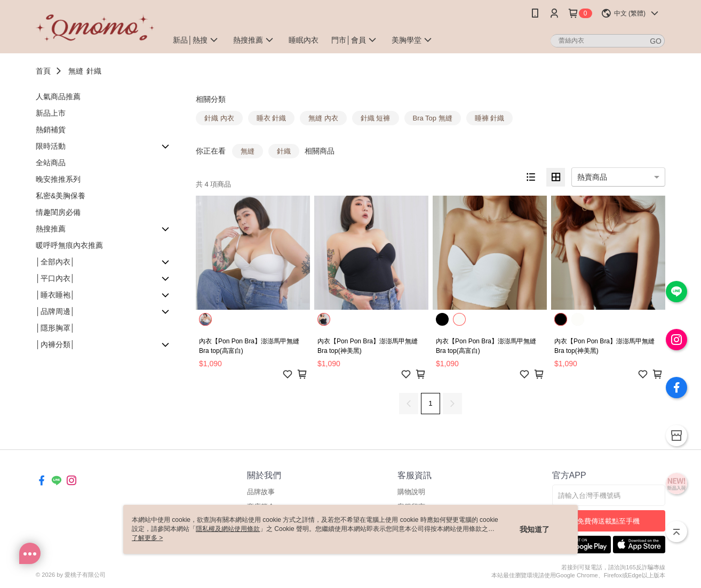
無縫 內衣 (323, 118)
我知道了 (535, 529)
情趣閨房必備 (58, 212)
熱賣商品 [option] (592, 177)
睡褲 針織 (490, 118)
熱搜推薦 (51, 229)
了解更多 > (147, 538)
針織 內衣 (219, 118)
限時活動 (51, 146)
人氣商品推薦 (58, 96)
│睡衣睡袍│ (55, 295)
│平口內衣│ (55, 278)
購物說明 (411, 492)
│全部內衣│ (55, 262)
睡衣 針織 (272, 118)
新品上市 (51, 113)
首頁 (43, 71)
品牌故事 (261, 492)
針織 (94, 71)
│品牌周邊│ (55, 311)
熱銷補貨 (51, 130)
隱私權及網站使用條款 (228, 529)
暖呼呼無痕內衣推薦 (69, 245)
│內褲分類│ (55, 344)
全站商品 (51, 163)
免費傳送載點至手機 (608, 521)
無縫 (76, 71)
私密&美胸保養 (61, 196)
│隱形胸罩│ (55, 328)
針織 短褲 (376, 118)
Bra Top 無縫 (433, 118)
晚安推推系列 (58, 179)
